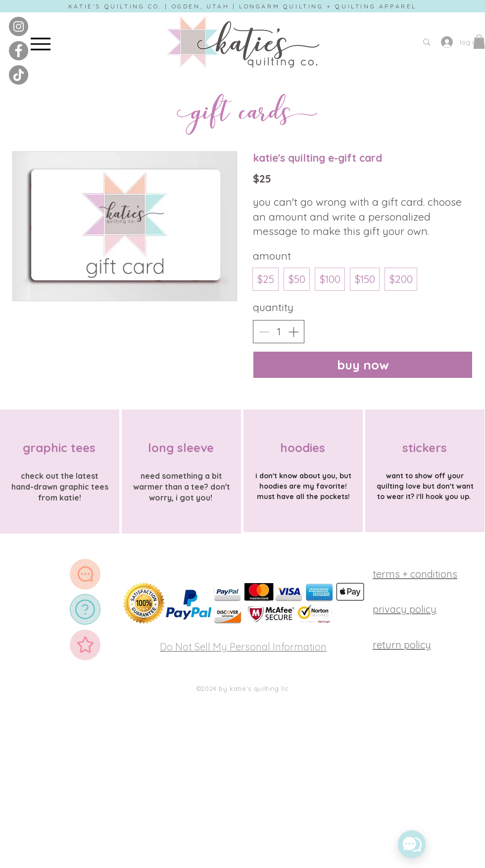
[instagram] (19, 26)
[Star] (85, 645)
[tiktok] (19, 75)
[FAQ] (85, 609)
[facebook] (19, 51)
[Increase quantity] (293, 332)
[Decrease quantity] (264, 332)
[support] (85, 574)
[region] (60, 472)
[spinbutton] (279, 332)
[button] (479, 42)
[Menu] (40, 44)
